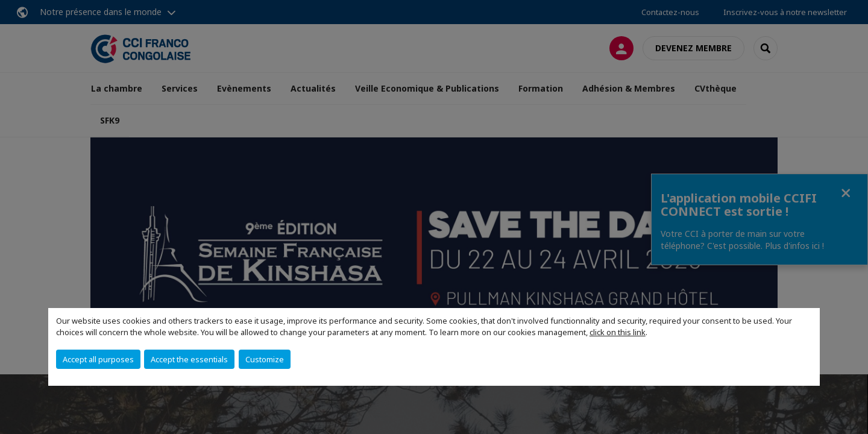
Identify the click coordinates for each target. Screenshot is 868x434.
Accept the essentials (189, 359)
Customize (265, 359)
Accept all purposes (98, 359)
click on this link (618, 332)
